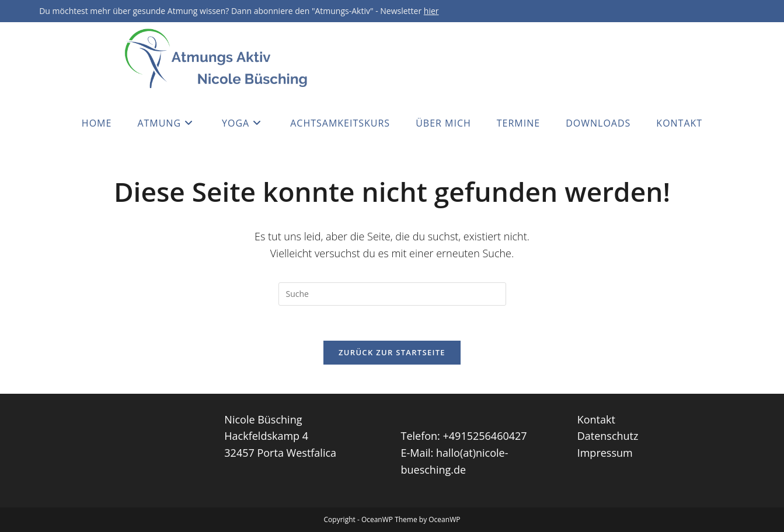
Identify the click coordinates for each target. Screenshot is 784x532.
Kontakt (596, 419)
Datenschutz (608, 436)
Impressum (605, 453)
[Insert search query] (392, 294)
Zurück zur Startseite (392, 352)
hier (431, 11)
